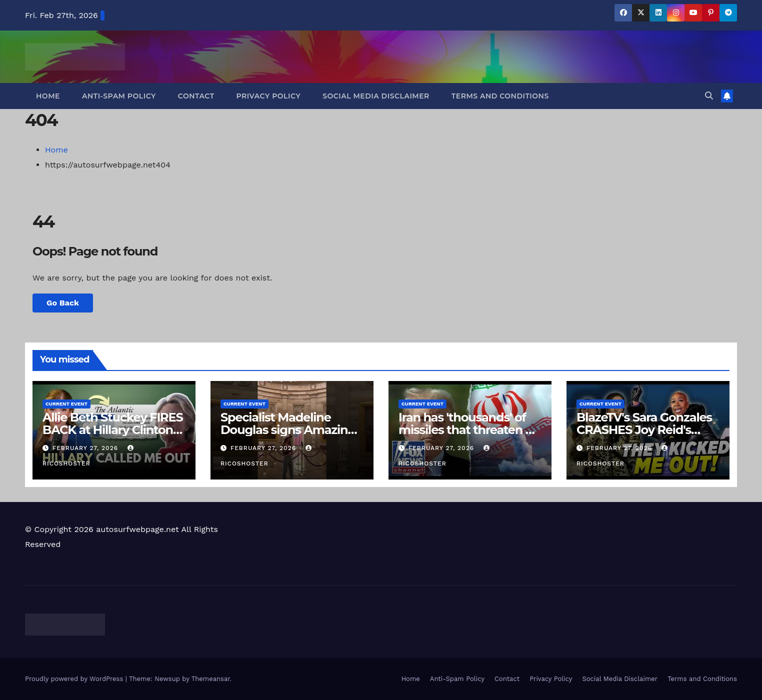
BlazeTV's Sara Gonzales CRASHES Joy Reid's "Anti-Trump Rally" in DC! (647, 430)
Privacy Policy (269, 96)
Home (48, 96)
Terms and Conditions (500, 96)
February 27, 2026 (86, 448)
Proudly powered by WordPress (75, 679)
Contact (196, 96)
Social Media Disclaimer (376, 96)
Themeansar (211, 679)
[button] (709, 96)
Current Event (66, 404)
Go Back (63, 303)
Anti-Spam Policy (119, 96)
